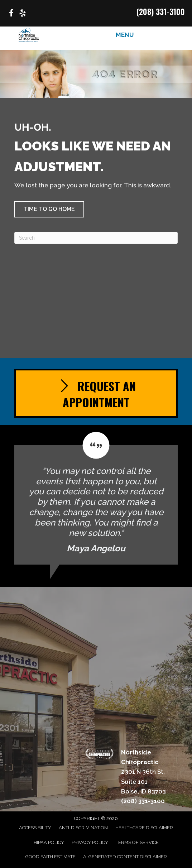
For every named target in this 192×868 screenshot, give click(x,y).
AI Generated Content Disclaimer (125, 857)
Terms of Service (137, 842)
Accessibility (35, 828)
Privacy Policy (90, 842)
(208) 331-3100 (161, 11)
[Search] (96, 238)
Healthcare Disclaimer (144, 828)
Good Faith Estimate (51, 857)
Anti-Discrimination (83, 828)
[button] (49, 209)
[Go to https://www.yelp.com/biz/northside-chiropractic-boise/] (23, 14)
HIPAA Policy (49, 842)
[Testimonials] (96, 498)
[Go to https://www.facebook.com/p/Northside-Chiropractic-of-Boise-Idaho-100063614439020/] (11, 14)
